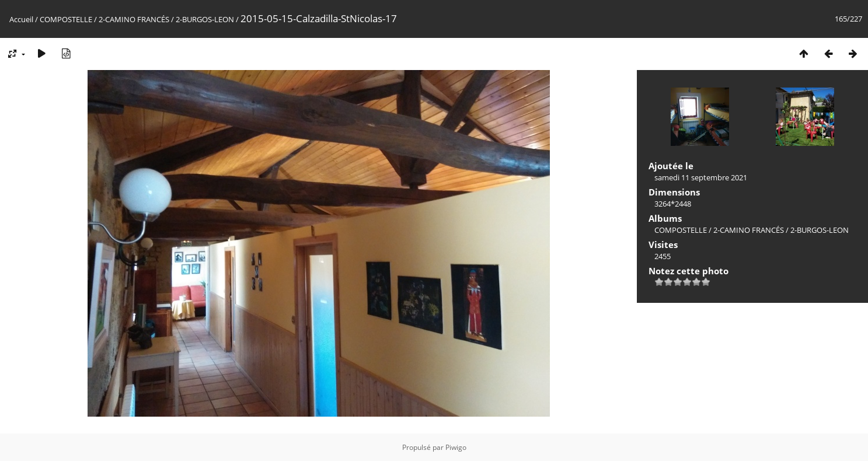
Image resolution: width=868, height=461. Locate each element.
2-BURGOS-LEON (205, 19)
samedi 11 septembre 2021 (701, 177)
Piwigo (456, 447)
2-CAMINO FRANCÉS (134, 19)
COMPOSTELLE (66, 19)
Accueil (21, 19)
